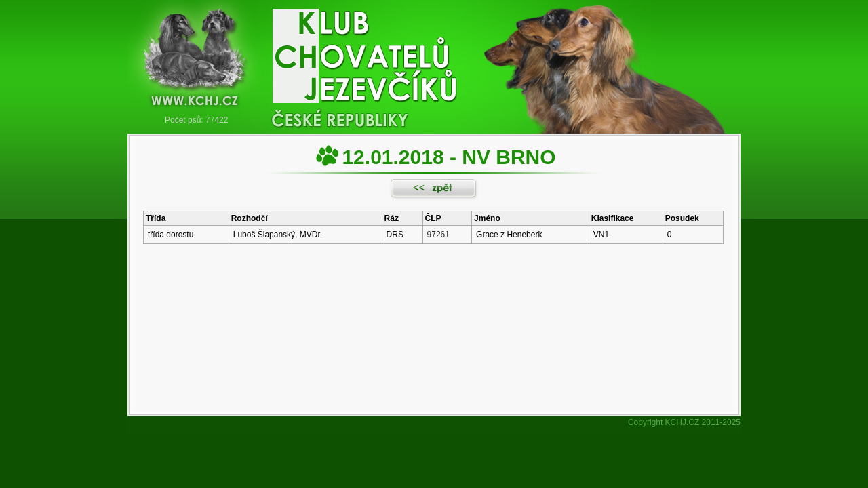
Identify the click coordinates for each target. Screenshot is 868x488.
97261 (438, 235)
